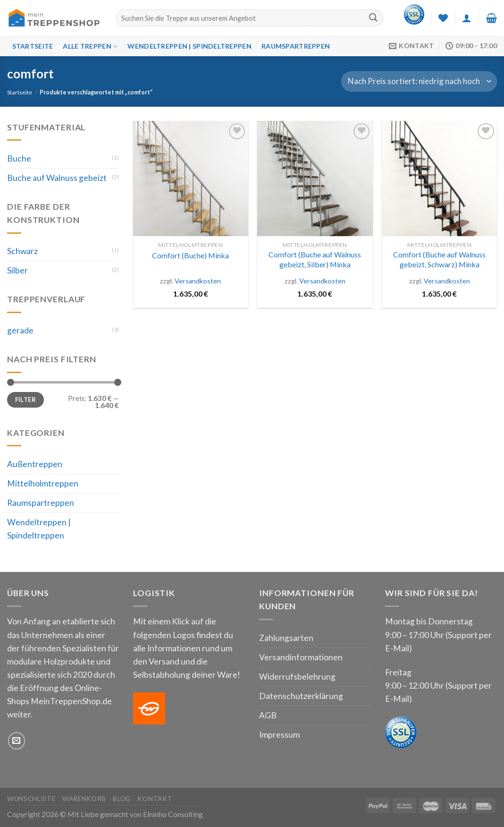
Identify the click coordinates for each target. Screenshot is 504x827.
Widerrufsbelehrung (297, 677)
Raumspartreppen (296, 46)
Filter (25, 400)
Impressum (279, 735)
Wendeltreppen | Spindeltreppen (189, 46)
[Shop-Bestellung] (419, 81)
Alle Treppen (90, 47)
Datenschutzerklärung (301, 696)
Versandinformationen (301, 657)
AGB (268, 715)
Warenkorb (84, 799)
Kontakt (155, 799)
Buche (19, 158)
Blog (122, 799)
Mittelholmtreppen (43, 483)
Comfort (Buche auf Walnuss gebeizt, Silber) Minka (315, 259)
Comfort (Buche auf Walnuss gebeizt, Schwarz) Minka (439, 259)
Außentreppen (35, 464)
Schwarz (22, 251)
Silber (17, 270)
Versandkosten (198, 281)
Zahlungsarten (286, 638)
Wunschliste (31, 799)
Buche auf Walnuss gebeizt (57, 178)
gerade (20, 330)
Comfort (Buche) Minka (190, 255)
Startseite (33, 46)
